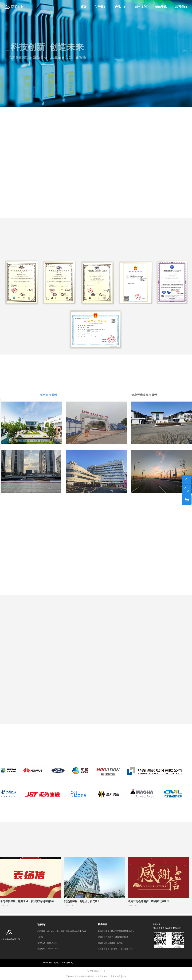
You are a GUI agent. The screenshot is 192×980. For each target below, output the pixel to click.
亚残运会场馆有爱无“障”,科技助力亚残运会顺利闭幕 (116, 931)
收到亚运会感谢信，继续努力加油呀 (113, 937)
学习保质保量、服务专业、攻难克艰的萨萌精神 (116, 949)
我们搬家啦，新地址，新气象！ (111, 943)
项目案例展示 (48, 395)
